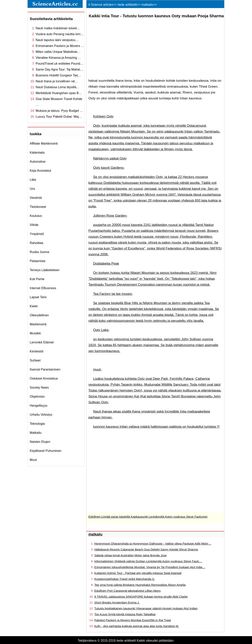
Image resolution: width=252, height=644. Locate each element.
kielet (34, 306)
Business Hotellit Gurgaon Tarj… (58, 75)
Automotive (38, 162)
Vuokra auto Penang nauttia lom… (60, 34)
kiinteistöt (37, 351)
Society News (39, 388)
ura (32, 189)
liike (33, 180)
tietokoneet (38, 207)
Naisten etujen (40, 442)
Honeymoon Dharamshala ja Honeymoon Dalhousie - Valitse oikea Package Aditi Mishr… (153, 544)
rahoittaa (37, 243)
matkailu (36, 433)
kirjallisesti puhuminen (46, 451)
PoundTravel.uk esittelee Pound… (59, 64)
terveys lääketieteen (45, 270)
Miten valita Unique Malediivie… (58, 52)
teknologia (37, 424)
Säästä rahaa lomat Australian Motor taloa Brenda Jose (131, 555)
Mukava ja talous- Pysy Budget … (59, 111)
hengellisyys (39, 406)
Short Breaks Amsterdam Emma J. (117, 602)
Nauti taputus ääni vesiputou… (57, 40)
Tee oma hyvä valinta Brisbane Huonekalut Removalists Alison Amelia (140, 585)
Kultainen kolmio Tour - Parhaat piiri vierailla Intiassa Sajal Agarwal (138, 573)
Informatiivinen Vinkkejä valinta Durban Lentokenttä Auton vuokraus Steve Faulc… (148, 561)
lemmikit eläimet (42, 342)
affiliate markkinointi (44, 144)
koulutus (36, 216)
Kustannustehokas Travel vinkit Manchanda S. (125, 579)
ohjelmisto (37, 397)
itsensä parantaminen (45, 369)
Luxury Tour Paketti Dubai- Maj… (59, 117)
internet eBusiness (43, 288)
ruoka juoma (39, 252)
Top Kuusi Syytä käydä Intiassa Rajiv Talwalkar (125, 614)
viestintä (36, 198)
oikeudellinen (39, 315)
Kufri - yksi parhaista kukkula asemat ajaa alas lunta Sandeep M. (137, 626)
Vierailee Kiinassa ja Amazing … (58, 58)
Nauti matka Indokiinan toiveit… (58, 28)
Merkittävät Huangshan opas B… (59, 93)
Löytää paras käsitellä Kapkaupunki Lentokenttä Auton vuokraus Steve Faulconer (155, 517)
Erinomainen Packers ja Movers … (60, 46)
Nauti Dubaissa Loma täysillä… (57, 87)
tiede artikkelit (127, 5)
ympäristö (37, 234)
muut (33, 460)
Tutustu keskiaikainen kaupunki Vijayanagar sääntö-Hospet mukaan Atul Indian (146, 608)
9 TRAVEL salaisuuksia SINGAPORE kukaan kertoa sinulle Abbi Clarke (141, 597)
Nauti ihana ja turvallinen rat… (57, 81)
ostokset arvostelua (44, 378)
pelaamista (38, 261)
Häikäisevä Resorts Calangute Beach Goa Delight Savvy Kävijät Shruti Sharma (146, 549)
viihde (34, 225)
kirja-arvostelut (40, 171)
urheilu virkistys (41, 415)
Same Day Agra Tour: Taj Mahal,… (60, 69)
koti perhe (37, 279)
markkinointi (38, 324)
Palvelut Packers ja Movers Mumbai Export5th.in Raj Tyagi (133, 620)
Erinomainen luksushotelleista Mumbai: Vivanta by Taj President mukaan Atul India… (150, 567)
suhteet (35, 360)
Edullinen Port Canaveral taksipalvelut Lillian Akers (127, 591)
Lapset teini (38, 297)
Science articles (102, 5)
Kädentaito (37, 153)
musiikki (35, 333)
